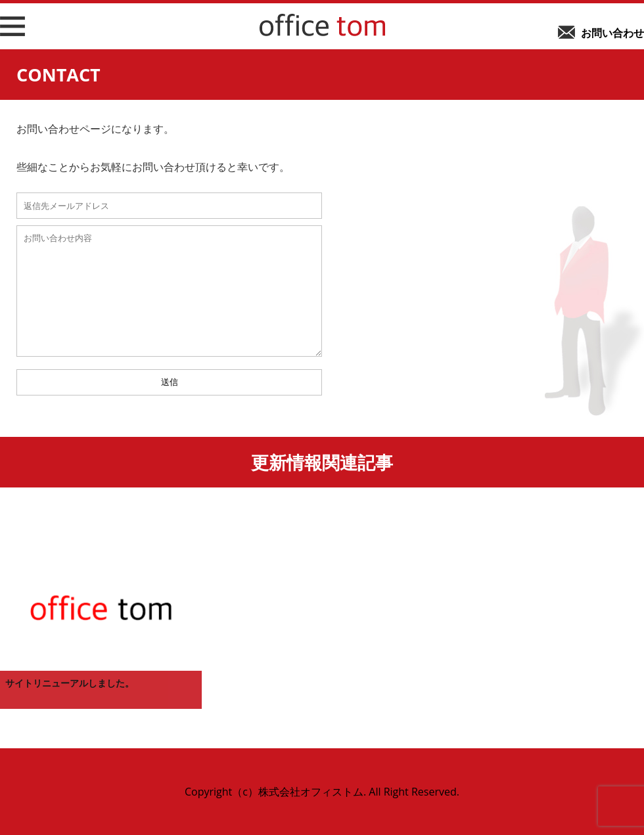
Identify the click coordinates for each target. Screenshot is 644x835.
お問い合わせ (612, 33)
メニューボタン (11, 35)
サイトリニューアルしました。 (70, 683)
